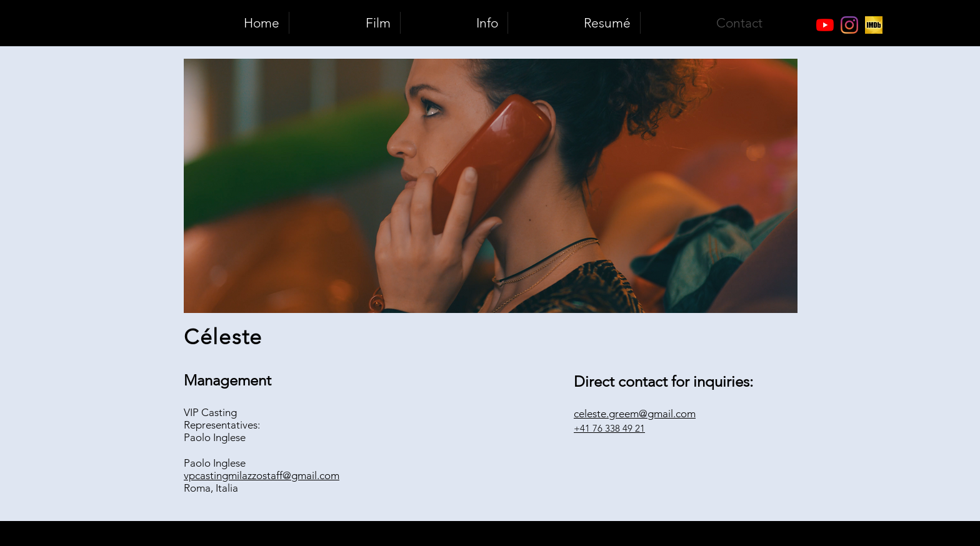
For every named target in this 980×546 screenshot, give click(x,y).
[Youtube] (825, 25)
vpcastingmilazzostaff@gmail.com (262, 475)
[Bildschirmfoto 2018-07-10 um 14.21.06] (874, 25)
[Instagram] (849, 25)
